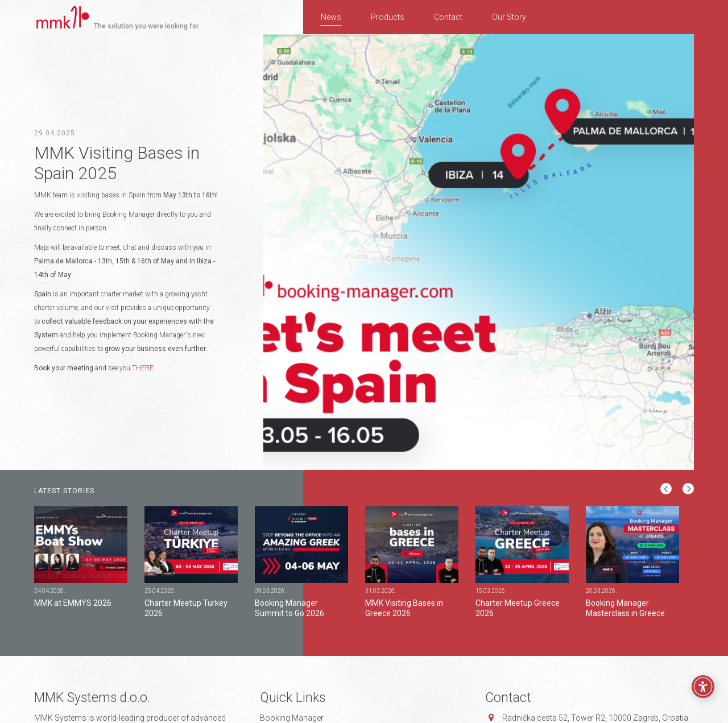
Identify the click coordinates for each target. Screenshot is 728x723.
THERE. (144, 368)
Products (388, 17)
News (331, 17)
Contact (448, 17)
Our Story (509, 17)
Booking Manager (292, 718)
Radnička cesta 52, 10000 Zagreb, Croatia (595, 718)
